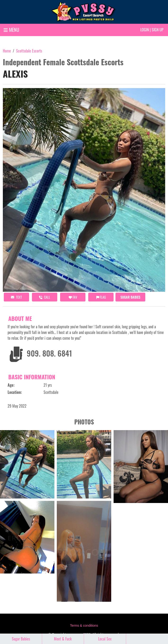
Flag (101, 297)
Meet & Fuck (63, 639)
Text (16, 297)
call (45, 297)
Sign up (158, 30)
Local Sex (105, 639)
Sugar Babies (130, 297)
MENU (11, 30)
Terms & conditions (84, 625)
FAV (73, 297)
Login (145, 30)
